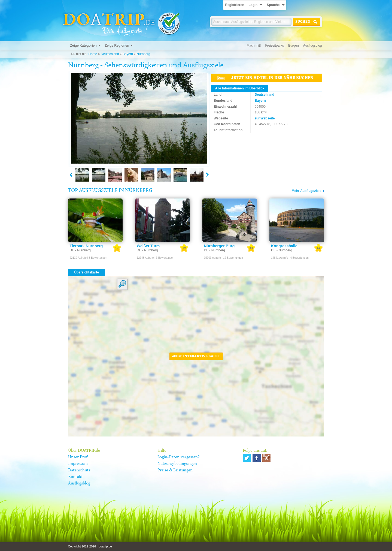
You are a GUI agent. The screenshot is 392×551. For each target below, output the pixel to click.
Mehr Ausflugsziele (307, 191)
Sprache (273, 5)
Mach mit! (254, 46)
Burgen (294, 46)
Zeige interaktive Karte (196, 356)
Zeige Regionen (117, 46)
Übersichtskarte (87, 272)
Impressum (78, 464)
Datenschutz (79, 470)
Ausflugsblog (313, 46)
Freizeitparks (274, 46)
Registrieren (235, 5)
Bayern (128, 54)
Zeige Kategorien (83, 46)
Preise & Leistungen (175, 470)
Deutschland (110, 54)
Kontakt (75, 477)
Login (253, 5)
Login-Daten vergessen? (179, 457)
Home (93, 54)
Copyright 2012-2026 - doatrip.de (90, 546)
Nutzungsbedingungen (177, 464)
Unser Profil (79, 457)
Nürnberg (143, 54)
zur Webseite (265, 118)
